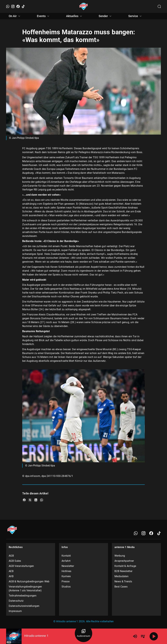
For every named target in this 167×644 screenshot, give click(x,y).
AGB (11, 556)
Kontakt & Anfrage (125, 566)
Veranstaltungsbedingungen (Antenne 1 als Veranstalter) (25, 589)
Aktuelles (74, 16)
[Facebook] (18, 6)
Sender (106, 16)
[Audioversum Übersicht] (83, 633)
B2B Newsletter (123, 571)
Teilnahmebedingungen (23, 596)
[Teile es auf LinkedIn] (36, 500)
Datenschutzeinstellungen (24, 606)
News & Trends (123, 581)
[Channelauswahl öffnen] (159, 6)
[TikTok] (23, 6)
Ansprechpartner (124, 561)
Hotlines (66, 571)
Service (135, 16)
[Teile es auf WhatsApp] (42, 500)
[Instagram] (13, 6)
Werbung (120, 556)
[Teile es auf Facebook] (24, 500)
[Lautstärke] (135, 636)
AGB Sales (15, 561)
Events (44, 16)
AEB (11, 571)
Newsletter (68, 566)
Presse (66, 581)
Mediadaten (121, 576)
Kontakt (66, 556)
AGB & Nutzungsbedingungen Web (29, 581)
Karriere (66, 576)
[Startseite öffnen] (84, 6)
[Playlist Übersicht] (143, 636)
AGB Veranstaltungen (21, 566)
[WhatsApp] (8, 6)
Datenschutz (16, 601)
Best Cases (121, 587)
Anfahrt (66, 561)
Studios (66, 587)
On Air (15, 16)
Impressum (15, 611)
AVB (11, 576)
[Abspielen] (154, 636)
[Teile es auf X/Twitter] (30, 500)
